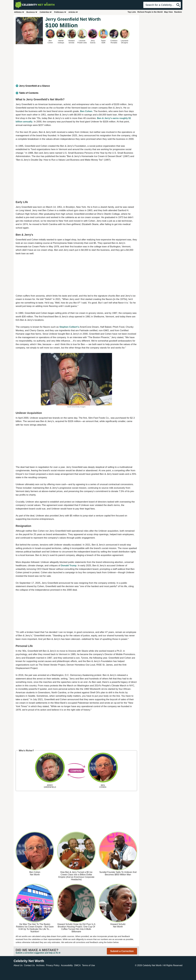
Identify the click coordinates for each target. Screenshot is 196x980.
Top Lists (132, 12)
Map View (168, 12)
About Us (18, 965)
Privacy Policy (53, 965)
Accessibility (67, 965)
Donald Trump (69, 566)
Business (32, 12)
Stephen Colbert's (69, 327)
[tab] (76, 86)
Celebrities (46, 12)
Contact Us (29, 965)
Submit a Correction (122, 951)
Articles (73, 12)
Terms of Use (88, 965)
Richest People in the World (150, 12)
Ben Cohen (86, 111)
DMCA (77, 965)
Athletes (19, 12)
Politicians (60, 12)
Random (178, 12)
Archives (40, 965)
